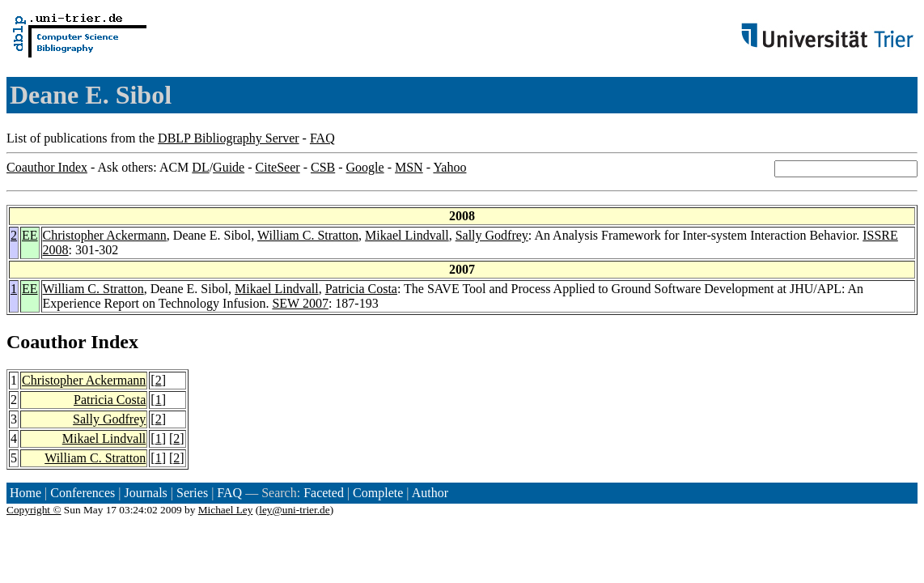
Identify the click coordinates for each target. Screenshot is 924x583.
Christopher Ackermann (105, 235)
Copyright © (34, 510)
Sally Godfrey (492, 235)
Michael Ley (226, 510)
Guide (229, 167)
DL (200, 167)
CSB (323, 167)
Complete (378, 493)
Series (192, 493)
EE (30, 235)
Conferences (83, 493)
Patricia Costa (361, 289)
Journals (145, 493)
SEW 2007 (300, 303)
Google (365, 167)
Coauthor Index (47, 167)
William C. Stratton (308, 235)
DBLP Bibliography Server (229, 138)
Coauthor (46, 342)
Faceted (324, 493)
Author (430, 493)
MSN (409, 167)
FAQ (322, 138)
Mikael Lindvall (407, 235)
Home (25, 493)
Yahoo (449, 167)
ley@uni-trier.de (294, 510)
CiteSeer (278, 167)
